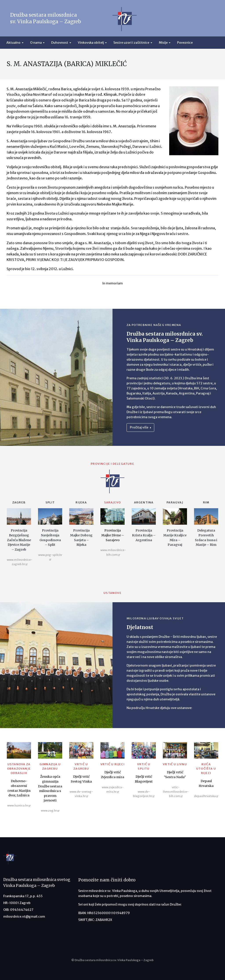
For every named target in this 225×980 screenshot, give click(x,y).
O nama (36, 43)
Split (50, 502)
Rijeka (81, 502)
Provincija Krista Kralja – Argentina (144, 535)
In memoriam (113, 283)
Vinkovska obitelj (91, 43)
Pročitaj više (140, 427)
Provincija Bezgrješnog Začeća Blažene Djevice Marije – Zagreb (19, 540)
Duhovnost (60, 43)
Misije (163, 43)
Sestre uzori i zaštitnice (131, 43)
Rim (206, 502)
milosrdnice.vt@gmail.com (24, 917)
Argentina (144, 502)
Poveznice (185, 43)
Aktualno (13, 43)
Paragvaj (175, 502)
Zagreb (19, 502)
